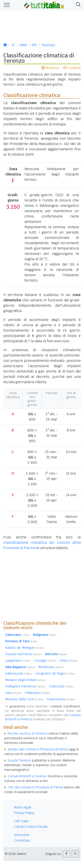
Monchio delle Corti (24, 699)
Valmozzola (18, 673)
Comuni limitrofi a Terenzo (27, 776)
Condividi (72, 68)
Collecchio (61, 686)
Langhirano (18, 661)
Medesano (51, 667)
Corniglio (45, 661)
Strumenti (22, 835)
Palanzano (38, 693)
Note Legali (23, 807)
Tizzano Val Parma (23, 654)
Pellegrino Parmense (25, 686)
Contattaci (22, 840)
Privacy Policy (24, 813)
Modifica (50, 68)
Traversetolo (61, 699)
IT (13, 45)
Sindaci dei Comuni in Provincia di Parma (38, 749)
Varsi (13, 693)
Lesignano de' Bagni (55, 673)
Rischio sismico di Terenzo (28, 733)
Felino (69, 661)
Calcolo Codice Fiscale (31, 827)
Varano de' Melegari (25, 648)
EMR (23, 45)
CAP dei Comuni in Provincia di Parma (35, 787)
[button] (77, 5)
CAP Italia (21, 821)
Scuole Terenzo (19, 760)
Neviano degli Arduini (25, 680)
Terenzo (48, 45)
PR (34, 45)
